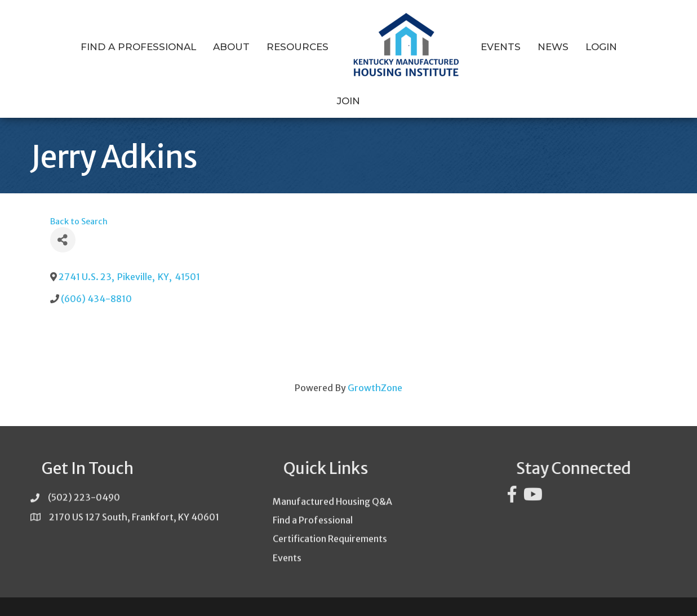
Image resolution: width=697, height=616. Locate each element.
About (211, 47)
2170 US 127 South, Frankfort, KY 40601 (134, 499)
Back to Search (79, 200)
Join (625, 47)
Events (480, 47)
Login (581, 47)
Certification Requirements (330, 541)
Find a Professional (118, 47)
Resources (277, 47)
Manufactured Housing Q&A (332, 503)
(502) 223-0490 (84, 480)
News (533, 47)
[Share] (63, 218)
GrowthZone (375, 366)
